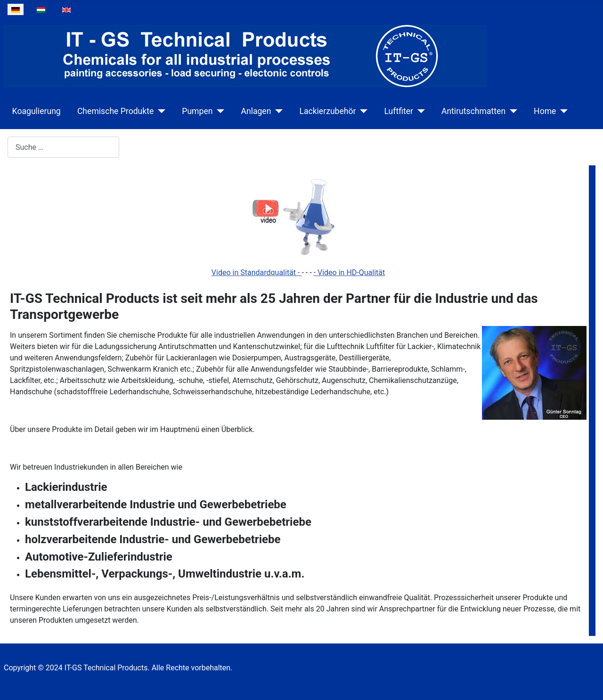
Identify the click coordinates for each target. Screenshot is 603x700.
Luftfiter (398, 111)
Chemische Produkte (115, 111)
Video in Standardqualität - (257, 273)
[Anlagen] (277, 111)
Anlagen (256, 111)
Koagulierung (37, 111)
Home (545, 111)
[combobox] (63, 147)
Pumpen (197, 111)
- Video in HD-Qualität (350, 273)
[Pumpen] (218, 111)
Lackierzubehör (327, 111)
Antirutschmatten (473, 111)
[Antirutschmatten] (511, 111)
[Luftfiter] (419, 111)
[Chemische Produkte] (159, 111)
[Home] (562, 111)
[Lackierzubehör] (362, 111)
